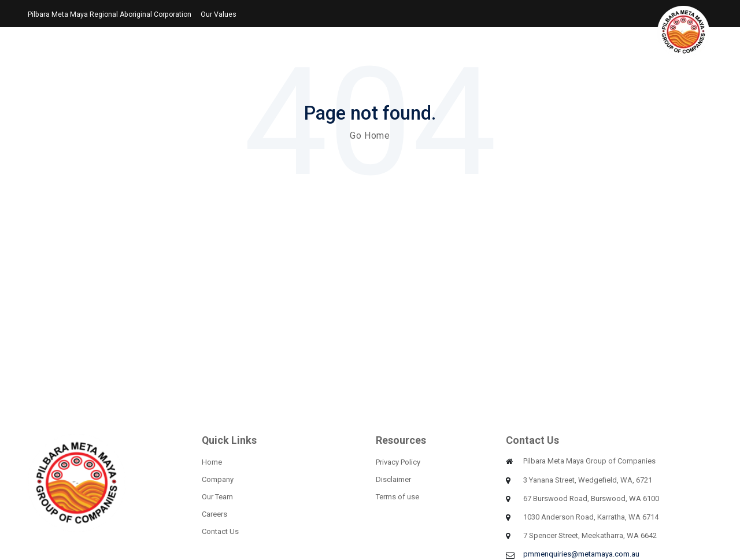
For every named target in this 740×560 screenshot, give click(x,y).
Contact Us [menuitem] (220, 531)
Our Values (219, 14)
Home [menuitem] (212, 462)
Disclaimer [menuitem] (393, 479)
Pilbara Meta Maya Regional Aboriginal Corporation (110, 14)
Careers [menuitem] (214, 514)
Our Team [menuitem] (217, 497)
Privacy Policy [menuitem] (398, 462)
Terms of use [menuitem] (397, 497)
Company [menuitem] (218, 479)
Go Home (370, 136)
